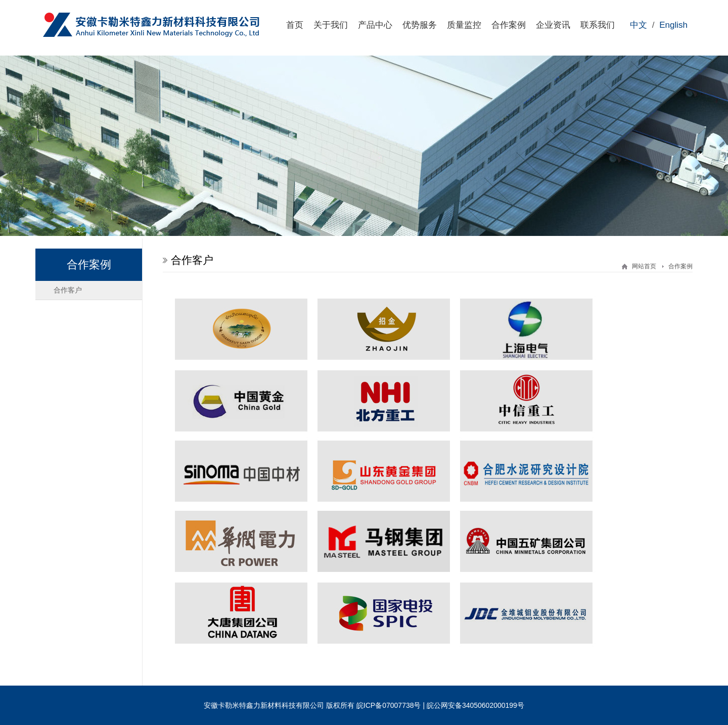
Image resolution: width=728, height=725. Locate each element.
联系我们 (598, 25)
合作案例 (509, 25)
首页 (295, 25)
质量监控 (464, 25)
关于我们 (331, 25)
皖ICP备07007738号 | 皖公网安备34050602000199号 (440, 705)
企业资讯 (553, 25)
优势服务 (420, 25)
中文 (639, 25)
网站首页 (644, 266)
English (673, 25)
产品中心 (375, 25)
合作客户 (68, 290)
